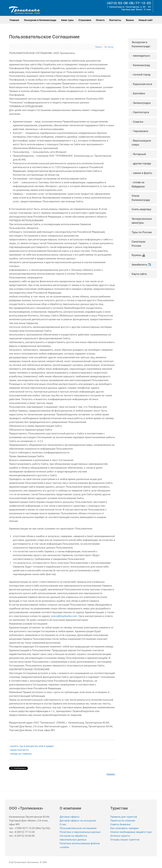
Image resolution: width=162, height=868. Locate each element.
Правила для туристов (124, 817)
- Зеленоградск (141, 103)
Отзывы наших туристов (125, 840)
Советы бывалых (120, 824)
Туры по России (142, 232)
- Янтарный (139, 154)
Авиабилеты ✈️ (141, 265)
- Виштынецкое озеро (141, 143)
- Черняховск (140, 131)
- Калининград (141, 65)
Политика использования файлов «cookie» (80, 845)
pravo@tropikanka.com (64, 616)
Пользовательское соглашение (78, 828)
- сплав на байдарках (138, 184)
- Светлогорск (140, 112)
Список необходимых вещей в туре (131, 832)
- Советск (137, 122)
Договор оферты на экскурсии (78, 821)
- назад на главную (20, 754)
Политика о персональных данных (80, 832)
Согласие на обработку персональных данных (73, 838)
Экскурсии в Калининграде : (141, 44)
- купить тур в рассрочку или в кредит (32, 746)
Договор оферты (70, 817)
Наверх (111, 774)
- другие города (141, 163)
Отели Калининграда (141, 198)
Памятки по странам (123, 821)
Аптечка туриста (120, 836)
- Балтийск (138, 93)
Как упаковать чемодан (125, 828)
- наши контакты (19, 750)
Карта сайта (139, 274)
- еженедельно (141, 56)
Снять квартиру (141, 209)
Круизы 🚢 (138, 255)
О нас (63, 824)
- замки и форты (142, 173)
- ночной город (141, 74)
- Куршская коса (142, 84)
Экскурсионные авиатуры (142, 221)
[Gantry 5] (24, 10)
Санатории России (139, 244)
